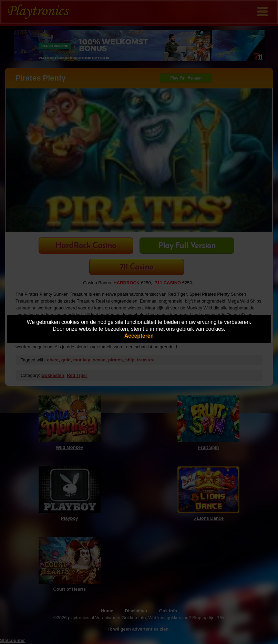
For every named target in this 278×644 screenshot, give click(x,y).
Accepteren (139, 336)
